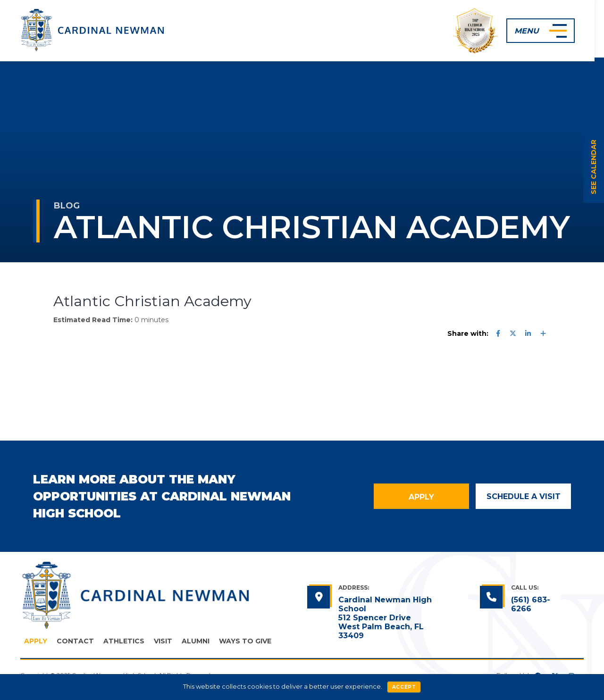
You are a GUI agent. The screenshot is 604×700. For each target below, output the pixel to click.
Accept (404, 687)
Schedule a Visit (524, 496)
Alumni (196, 641)
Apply (421, 497)
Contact (75, 641)
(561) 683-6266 (531, 604)
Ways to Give (245, 641)
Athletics (124, 641)
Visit (163, 641)
